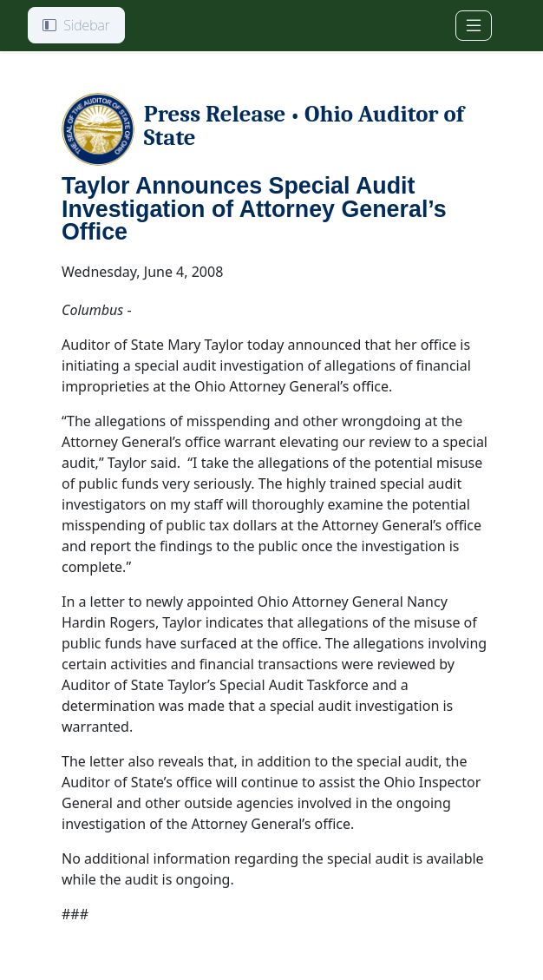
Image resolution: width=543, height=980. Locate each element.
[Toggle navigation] (474, 26)
